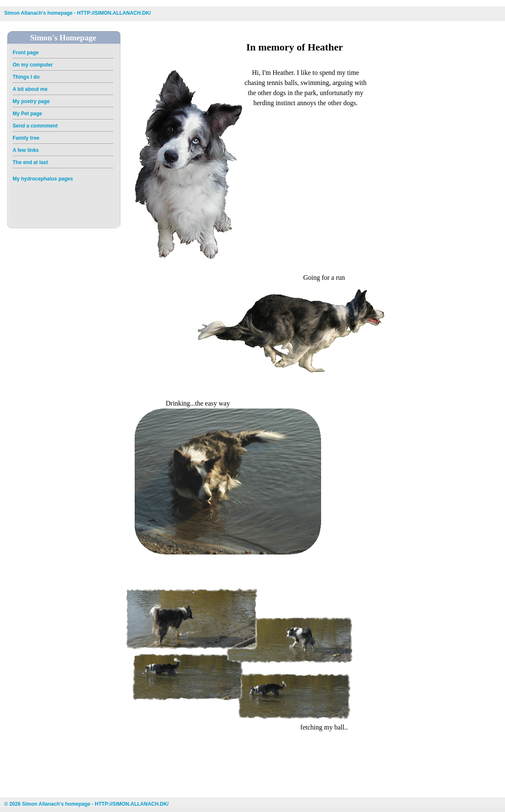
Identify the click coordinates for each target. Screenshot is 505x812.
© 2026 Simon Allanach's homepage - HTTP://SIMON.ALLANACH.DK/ (86, 804)
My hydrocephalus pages (43, 179)
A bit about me (30, 89)
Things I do (26, 77)
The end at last (30, 162)
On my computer (33, 65)
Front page (26, 53)
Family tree (26, 138)
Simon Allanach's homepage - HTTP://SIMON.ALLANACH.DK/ (77, 13)
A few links (26, 150)
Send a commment (35, 126)
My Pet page (27, 114)
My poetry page (31, 101)
